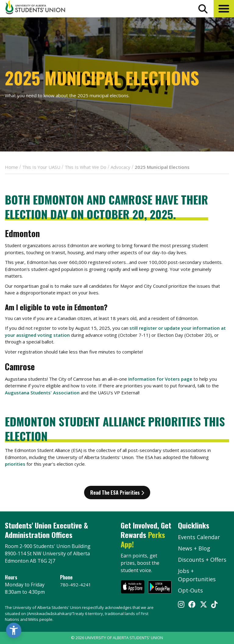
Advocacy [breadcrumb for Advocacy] (121, 167)
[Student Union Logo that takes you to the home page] (35, 8)
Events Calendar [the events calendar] (199, 537)
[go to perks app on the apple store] (133, 588)
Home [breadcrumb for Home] (11, 167)
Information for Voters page (160, 379)
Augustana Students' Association (42, 393)
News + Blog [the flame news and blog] (194, 548)
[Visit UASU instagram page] (181, 605)
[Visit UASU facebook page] (192, 605)
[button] (224, 9)
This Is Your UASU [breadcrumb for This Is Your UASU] (41, 167)
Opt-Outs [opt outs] (190, 590)
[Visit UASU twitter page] (204, 605)
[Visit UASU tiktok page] (214, 605)
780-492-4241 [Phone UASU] (76, 585)
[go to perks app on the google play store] (160, 588)
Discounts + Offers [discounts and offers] (202, 560)
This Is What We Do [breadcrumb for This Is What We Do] (85, 167)
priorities (15, 464)
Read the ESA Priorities (117, 493)
